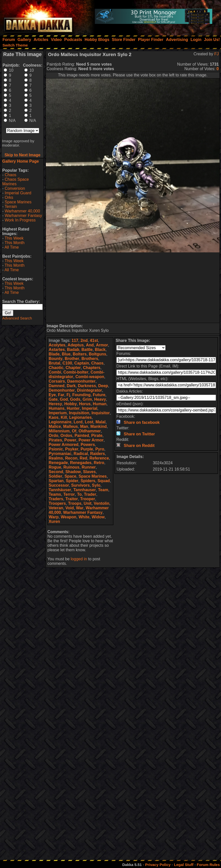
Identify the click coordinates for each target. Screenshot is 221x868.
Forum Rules (208, 865)
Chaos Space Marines (16, 182)
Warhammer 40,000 (22, 211)
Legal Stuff (184, 865)
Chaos (11, 175)
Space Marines (18, 202)
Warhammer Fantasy (23, 216)
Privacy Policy (158, 865)
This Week (14, 238)
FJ (216, 54)
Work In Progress (20, 220)
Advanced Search (17, 318)
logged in (79, 559)
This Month (14, 243)
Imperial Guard (18, 193)
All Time (12, 247)
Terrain (11, 207)
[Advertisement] (133, 288)
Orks (9, 197)
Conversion (15, 188)
